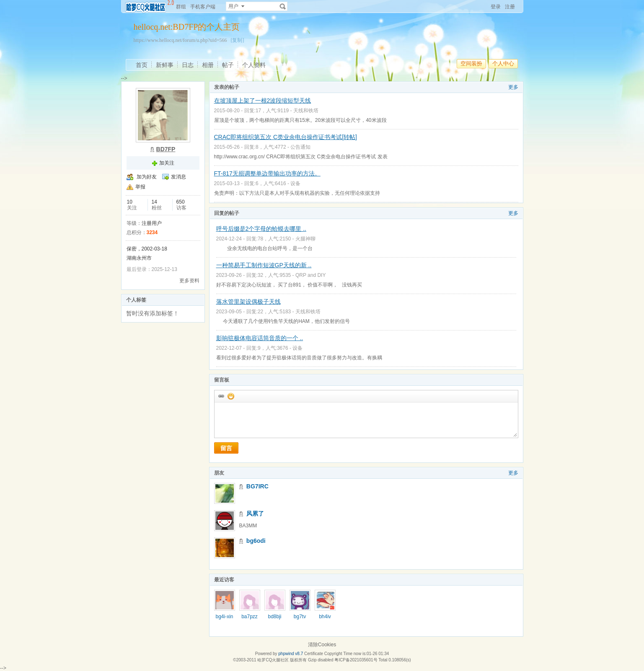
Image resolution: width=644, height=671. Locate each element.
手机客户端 (203, 7)
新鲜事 (165, 65)
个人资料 (254, 65)
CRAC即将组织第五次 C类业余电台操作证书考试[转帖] (286, 137)
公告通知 (300, 147)
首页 (142, 65)
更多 (513, 87)
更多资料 (189, 281)
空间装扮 (471, 63)
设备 (295, 183)
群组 (181, 7)
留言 (226, 448)
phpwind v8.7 (291, 654)
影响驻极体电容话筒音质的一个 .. (260, 338)
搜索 (283, 6)
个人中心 (503, 63)
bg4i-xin (224, 617)
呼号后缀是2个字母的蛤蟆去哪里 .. (261, 229)
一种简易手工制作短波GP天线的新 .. (264, 265)
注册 (510, 7)
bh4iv (325, 617)
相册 (208, 65)
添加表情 (230, 396)
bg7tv (300, 617)
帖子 (228, 65)
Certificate (314, 654)
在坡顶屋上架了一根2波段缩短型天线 (263, 101)
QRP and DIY (310, 275)
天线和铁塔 (306, 111)
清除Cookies (322, 645)
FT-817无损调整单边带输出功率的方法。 (267, 173)
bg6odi (256, 541)
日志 (188, 65)
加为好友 (147, 177)
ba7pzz (250, 617)
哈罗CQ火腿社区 (273, 660)
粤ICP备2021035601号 (356, 660)
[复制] (237, 40)
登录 (496, 7)
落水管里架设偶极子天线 (248, 302)
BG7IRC (257, 486)
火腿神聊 (305, 239)
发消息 (178, 177)
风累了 (255, 514)
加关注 (167, 163)
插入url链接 (221, 396)
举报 (140, 187)
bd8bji (274, 617)
